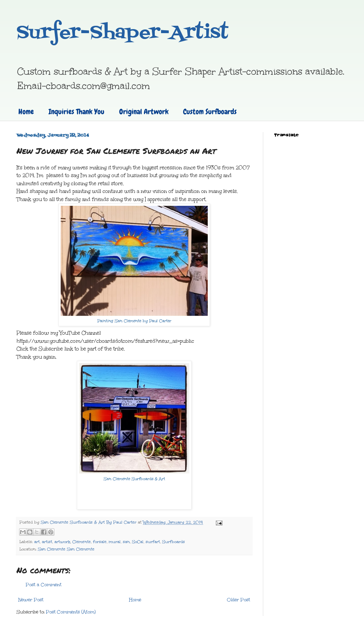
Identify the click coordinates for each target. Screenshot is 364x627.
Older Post (238, 600)
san (126, 542)
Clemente (82, 542)
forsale (100, 542)
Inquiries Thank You (76, 112)
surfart (153, 542)
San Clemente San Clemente (66, 549)
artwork (62, 542)
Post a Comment (44, 585)
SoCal (138, 542)
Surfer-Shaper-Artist (122, 33)
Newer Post (31, 600)
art (37, 542)
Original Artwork (144, 112)
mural (115, 542)
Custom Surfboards (210, 112)
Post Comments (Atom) (71, 612)
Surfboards (174, 542)
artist (47, 542)
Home (26, 112)
